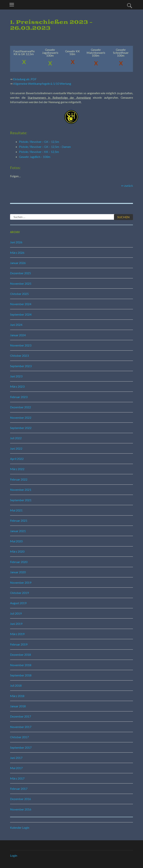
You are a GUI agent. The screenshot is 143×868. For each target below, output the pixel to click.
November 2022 (21, 418)
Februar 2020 (19, 562)
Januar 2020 (18, 572)
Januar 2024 (18, 335)
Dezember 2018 (20, 655)
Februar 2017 (19, 789)
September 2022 (21, 428)
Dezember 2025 (20, 273)
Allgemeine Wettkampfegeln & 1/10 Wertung (42, 84)
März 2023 (17, 386)
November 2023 (21, 345)
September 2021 (21, 500)
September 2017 (21, 747)
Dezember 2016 (20, 799)
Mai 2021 (16, 510)
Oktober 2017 (19, 737)
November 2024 (21, 304)
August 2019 (18, 603)
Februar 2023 (19, 397)
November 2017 (21, 727)
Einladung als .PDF (25, 79)
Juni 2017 (16, 758)
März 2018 (17, 696)
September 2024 (21, 314)
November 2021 (21, 490)
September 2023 (21, 366)
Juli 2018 (16, 685)
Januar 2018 (18, 706)
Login (14, 855)
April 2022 (17, 459)
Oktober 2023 (19, 356)
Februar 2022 (19, 479)
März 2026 (17, 253)
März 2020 (17, 551)
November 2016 (21, 809)
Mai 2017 (16, 768)
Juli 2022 (16, 438)
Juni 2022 (16, 448)
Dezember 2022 (20, 407)
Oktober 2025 (19, 294)
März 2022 (17, 469)
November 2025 (21, 283)
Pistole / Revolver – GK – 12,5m (39, 142)
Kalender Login (20, 828)
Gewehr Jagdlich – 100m (35, 157)
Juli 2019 (16, 613)
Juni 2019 (16, 624)
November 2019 (21, 582)
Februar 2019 (19, 644)
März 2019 (17, 634)
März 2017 (17, 778)
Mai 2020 (16, 541)
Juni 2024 (16, 325)
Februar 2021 (19, 520)
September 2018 (21, 675)
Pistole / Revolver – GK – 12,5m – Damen (45, 147)
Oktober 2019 (19, 593)
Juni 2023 (16, 376)
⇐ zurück (127, 186)
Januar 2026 (18, 263)
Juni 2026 (16, 242)
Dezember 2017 (20, 716)
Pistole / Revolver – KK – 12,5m (39, 152)
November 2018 (21, 665)
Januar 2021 (18, 531)
